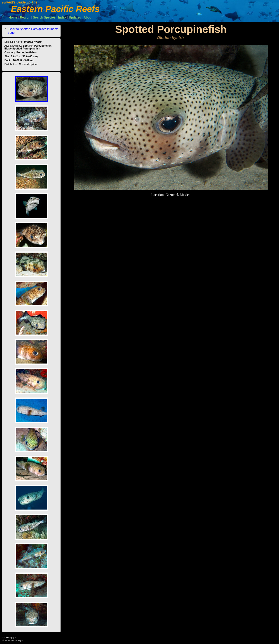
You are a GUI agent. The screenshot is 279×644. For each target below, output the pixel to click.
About (88, 17)
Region (25, 17)
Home (13, 17)
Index (62, 17)
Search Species (44, 17)
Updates (75, 17)
